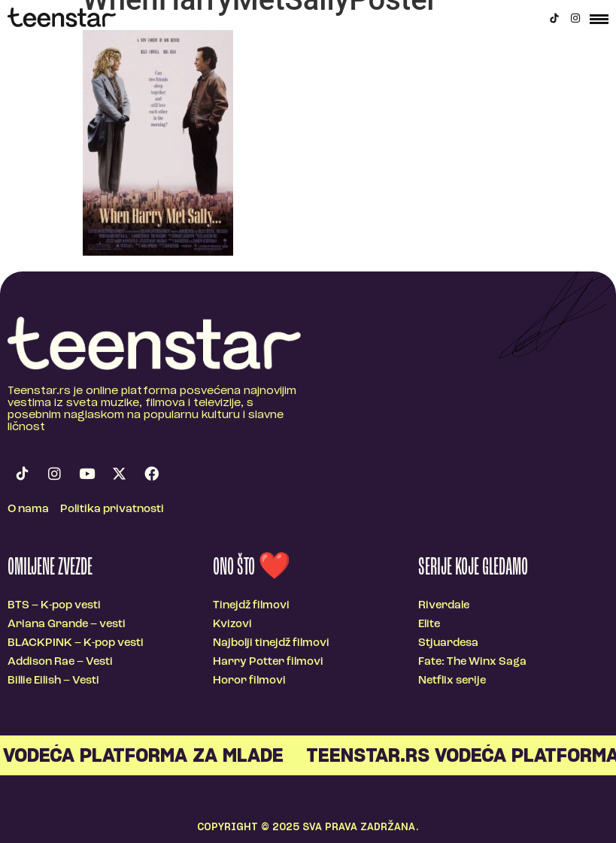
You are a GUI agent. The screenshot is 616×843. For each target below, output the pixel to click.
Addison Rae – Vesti (60, 662)
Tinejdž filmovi (251, 606)
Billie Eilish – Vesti (53, 681)
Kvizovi (232, 625)
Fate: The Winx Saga (472, 662)
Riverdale (444, 606)
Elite (429, 625)
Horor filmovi (249, 681)
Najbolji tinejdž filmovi (271, 643)
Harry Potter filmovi (268, 662)
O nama (28, 509)
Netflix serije (452, 681)
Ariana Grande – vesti (67, 625)
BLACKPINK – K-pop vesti (76, 643)
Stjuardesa (448, 643)
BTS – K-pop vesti (54, 606)
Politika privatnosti (112, 509)
